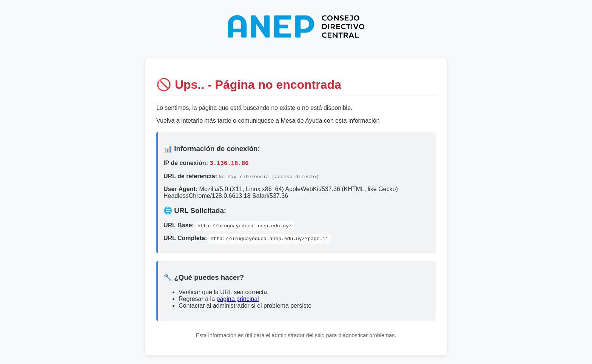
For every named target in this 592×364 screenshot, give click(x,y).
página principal (238, 300)
